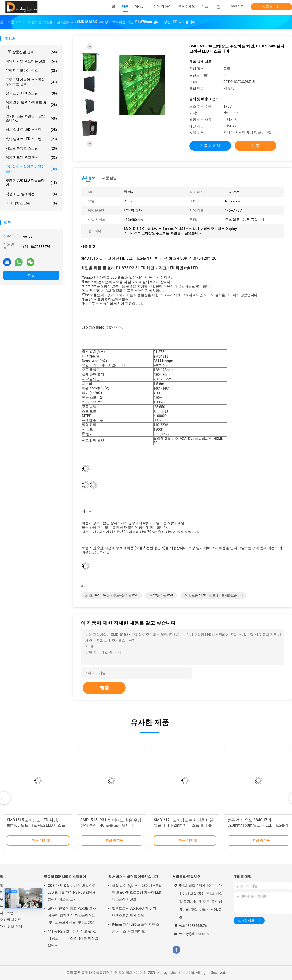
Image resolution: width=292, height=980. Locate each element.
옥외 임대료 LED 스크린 (31, 139)
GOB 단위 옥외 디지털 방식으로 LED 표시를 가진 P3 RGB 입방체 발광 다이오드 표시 (72, 892)
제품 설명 (109, 178)
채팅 (31, 275)
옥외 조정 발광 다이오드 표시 (31, 105)
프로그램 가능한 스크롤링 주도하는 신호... (31, 82)
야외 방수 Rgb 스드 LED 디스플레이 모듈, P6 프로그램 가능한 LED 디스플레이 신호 (137, 892)
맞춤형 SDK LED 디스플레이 (31, 183)
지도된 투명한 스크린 (31, 148)
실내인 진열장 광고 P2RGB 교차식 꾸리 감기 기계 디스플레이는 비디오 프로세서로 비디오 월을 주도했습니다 (72, 916)
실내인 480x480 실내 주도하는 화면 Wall (111, 595)
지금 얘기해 (271, 7)
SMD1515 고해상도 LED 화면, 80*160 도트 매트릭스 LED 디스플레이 (36, 825)
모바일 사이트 (11, 920)
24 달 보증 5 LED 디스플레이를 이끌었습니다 (214, 595)
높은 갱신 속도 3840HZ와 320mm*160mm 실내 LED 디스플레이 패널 (258, 825)
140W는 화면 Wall (161, 595)
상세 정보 (88, 178)
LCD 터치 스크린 (31, 203)
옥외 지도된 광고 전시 (31, 158)
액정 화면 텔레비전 (31, 194)
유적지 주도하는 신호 (31, 71)
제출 (104, 688)
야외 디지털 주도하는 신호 (31, 61)
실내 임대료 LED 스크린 (31, 130)
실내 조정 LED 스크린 (31, 93)
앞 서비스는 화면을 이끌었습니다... (31, 118)
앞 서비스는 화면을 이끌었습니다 (133, 877)
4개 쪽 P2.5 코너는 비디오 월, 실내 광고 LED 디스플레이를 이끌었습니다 (73, 938)
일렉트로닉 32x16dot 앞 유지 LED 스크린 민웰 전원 (134, 912)
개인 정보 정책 (11, 926)
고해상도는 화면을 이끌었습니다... (31, 169)
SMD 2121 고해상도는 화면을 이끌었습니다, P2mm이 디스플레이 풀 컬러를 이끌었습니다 (184, 825)
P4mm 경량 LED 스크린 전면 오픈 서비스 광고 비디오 (136, 928)
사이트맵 (7, 913)
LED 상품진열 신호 (31, 52)
